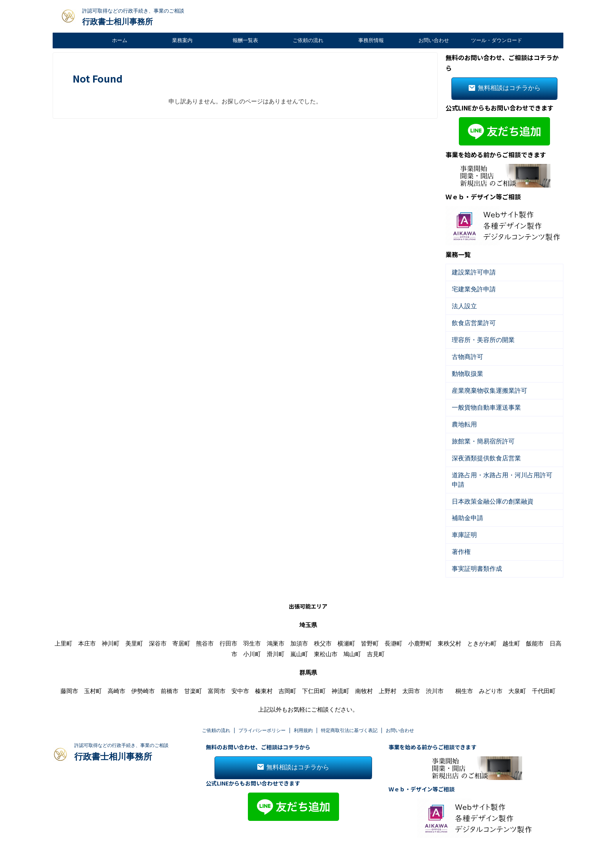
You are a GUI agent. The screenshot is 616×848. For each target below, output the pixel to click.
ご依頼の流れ (308, 40)
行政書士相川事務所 (117, 22)
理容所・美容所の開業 (477, 335)
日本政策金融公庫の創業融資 (485, 480)
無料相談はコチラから (504, 87)
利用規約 (303, 706)
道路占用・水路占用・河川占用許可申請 (498, 464)
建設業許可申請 (470, 270)
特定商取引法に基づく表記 (349, 706)
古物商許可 (465, 351)
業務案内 (182, 40)
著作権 (459, 528)
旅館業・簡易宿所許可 (477, 431)
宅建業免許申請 (470, 286)
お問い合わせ (434, 40)
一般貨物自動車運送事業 (480, 399)
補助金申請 (465, 496)
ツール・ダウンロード (497, 40)
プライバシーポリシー (262, 706)
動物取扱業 (465, 367)
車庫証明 (462, 512)
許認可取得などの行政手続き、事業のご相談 (121, 721)
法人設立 (462, 303)
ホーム (120, 40)
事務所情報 (371, 40)
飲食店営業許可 (470, 319)
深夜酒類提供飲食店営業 (480, 448)
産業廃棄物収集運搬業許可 (482, 383)
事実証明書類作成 (472, 544)
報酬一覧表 (245, 40)
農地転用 (462, 415)
